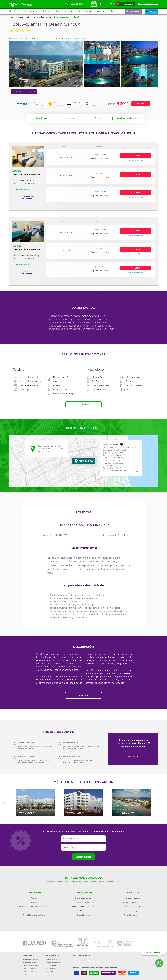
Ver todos (84, 405)
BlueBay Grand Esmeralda (133, 902)
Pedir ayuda (133, 756)
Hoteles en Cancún (23, 17)
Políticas (98, 118)
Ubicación (70, 118)
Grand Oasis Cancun (83, 898)
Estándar (17, 171)
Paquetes (49, 972)
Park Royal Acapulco (133, 907)
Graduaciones (51, 966)
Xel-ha (34, 902)
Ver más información (25, 189)
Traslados (49, 975)
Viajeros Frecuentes (53, 960)
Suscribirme (83, 857)
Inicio (11, 17)
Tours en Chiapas (30, 972)
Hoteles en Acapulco (31, 975)
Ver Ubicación (79, 38)
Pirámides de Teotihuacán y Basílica (34, 907)
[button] (67, 11)
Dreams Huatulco (133, 898)
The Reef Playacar (133, 911)
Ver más (83, 695)
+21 (152, 75)
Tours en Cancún (29, 969)
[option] (35, 804)
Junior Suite (18, 246)
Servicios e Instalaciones (127, 118)
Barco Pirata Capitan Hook (34, 915)
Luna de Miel (50, 969)
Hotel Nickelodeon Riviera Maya (83, 907)
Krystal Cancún (83, 915)
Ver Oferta (141, 104)
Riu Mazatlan (83, 902)
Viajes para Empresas (54, 963)
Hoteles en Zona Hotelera (42, 17)
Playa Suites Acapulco (133, 915)
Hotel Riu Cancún (83, 911)
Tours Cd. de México (31, 966)
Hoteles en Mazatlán (31, 963)
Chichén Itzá (34, 911)
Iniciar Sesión (128, 4)
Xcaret (34, 898)
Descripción (41, 118)
